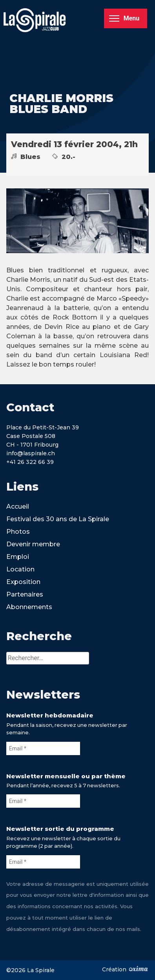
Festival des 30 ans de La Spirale (58, 519)
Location (20, 569)
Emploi (18, 557)
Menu (124, 18)
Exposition (23, 582)
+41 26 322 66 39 (30, 462)
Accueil (18, 506)
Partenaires (25, 594)
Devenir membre (33, 544)
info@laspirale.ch (31, 453)
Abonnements (29, 607)
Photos (18, 532)
